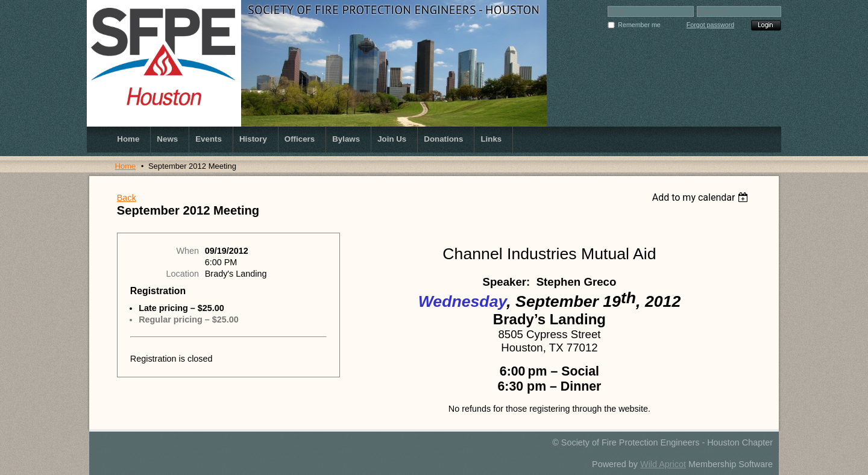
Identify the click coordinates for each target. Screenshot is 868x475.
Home (126, 166)
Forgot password (710, 25)
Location (183, 274)
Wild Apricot (663, 464)
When (187, 251)
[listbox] (702, 197)
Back (127, 198)
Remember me (639, 25)
